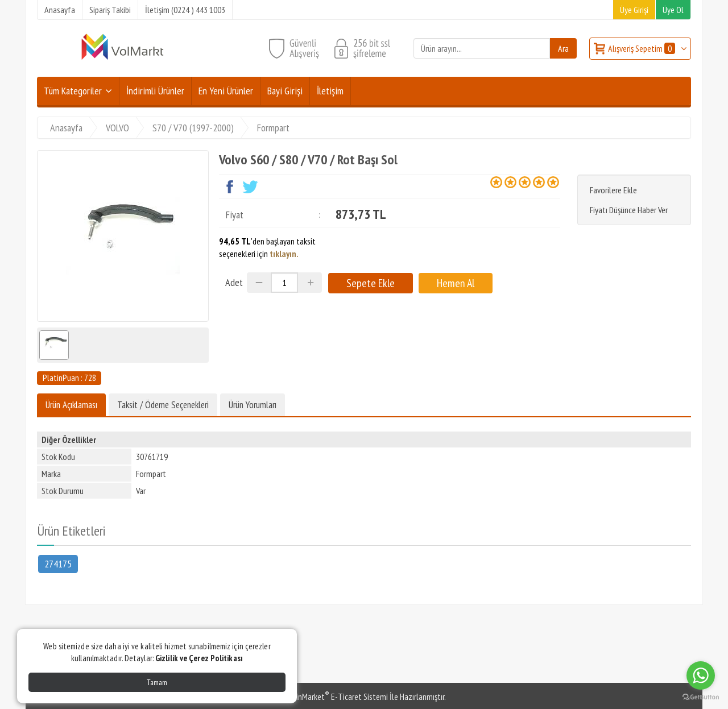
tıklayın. (284, 254)
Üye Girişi (634, 10)
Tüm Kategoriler (73, 91)
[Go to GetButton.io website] (701, 697)
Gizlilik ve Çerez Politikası (199, 658)
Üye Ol (673, 10)
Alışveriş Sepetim (642, 48)
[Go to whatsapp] (701, 675)
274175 (58, 563)
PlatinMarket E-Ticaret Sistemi (335, 696)
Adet (234, 282)
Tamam (157, 682)
